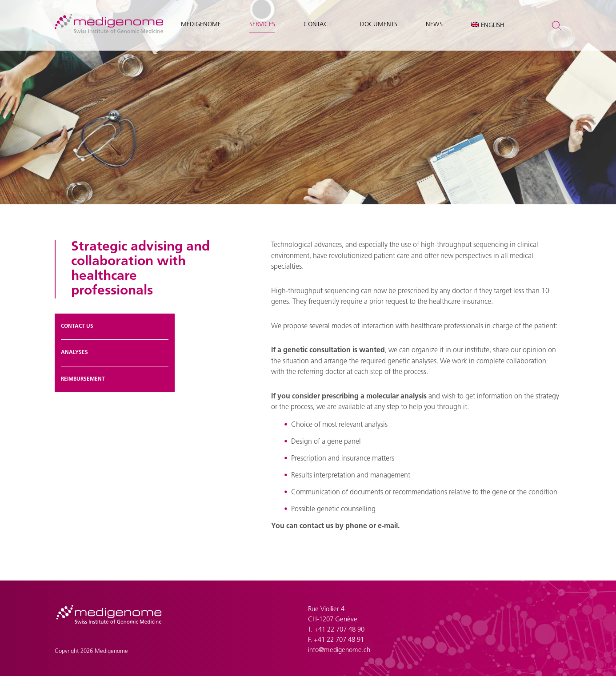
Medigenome (201, 25)
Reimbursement (83, 379)
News (434, 25)
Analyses (74, 353)
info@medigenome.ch (339, 650)
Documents (379, 25)
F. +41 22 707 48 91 (336, 640)
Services (262, 25)
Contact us (77, 326)
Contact (318, 25)
